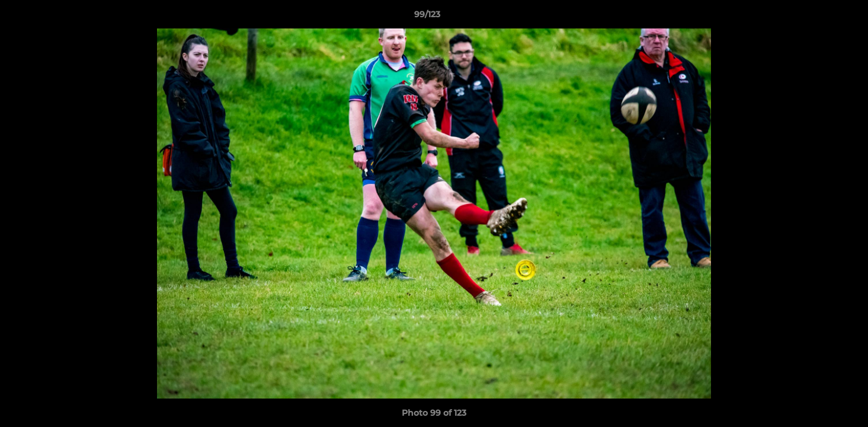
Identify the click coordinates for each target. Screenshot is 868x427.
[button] (818, 17)
